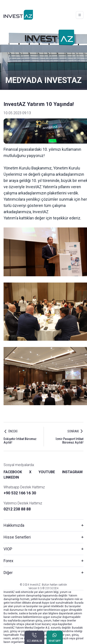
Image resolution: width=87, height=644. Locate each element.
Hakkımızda (14, 525)
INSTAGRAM (72, 472)
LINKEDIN (11, 477)
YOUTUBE (47, 472)
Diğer (8, 573)
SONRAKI (73, 431)
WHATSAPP (55, 641)
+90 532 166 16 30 (20, 493)
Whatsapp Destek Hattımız (24, 487)
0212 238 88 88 (17, 509)
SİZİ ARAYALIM (34, 641)
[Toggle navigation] (80, 15)
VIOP (8, 549)
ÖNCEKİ (13, 431)
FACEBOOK (13, 472)
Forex (8, 561)
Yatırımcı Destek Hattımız (23, 503)
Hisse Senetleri (17, 537)
